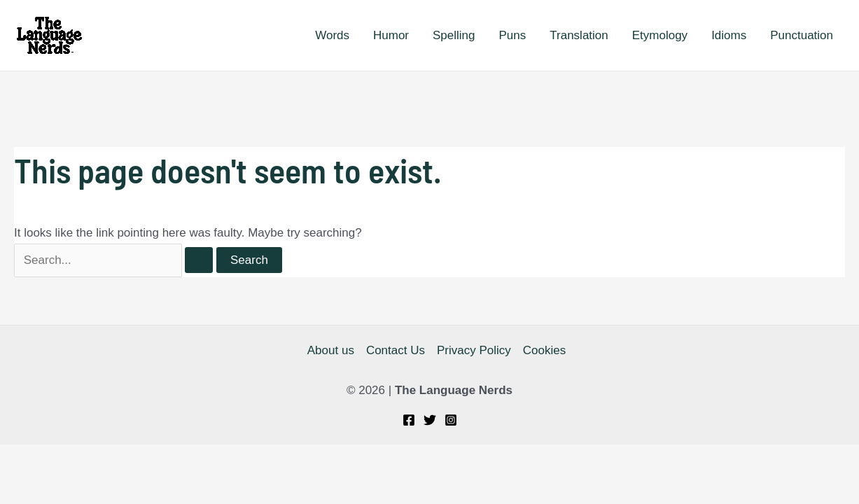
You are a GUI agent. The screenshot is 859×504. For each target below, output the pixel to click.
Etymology (660, 35)
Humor (391, 35)
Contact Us (396, 350)
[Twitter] (430, 420)
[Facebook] (409, 420)
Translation (579, 35)
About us (331, 350)
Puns (513, 35)
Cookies (544, 350)
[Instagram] (451, 420)
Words (332, 35)
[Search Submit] (199, 260)
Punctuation (802, 35)
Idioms (729, 35)
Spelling (454, 35)
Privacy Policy (474, 350)
